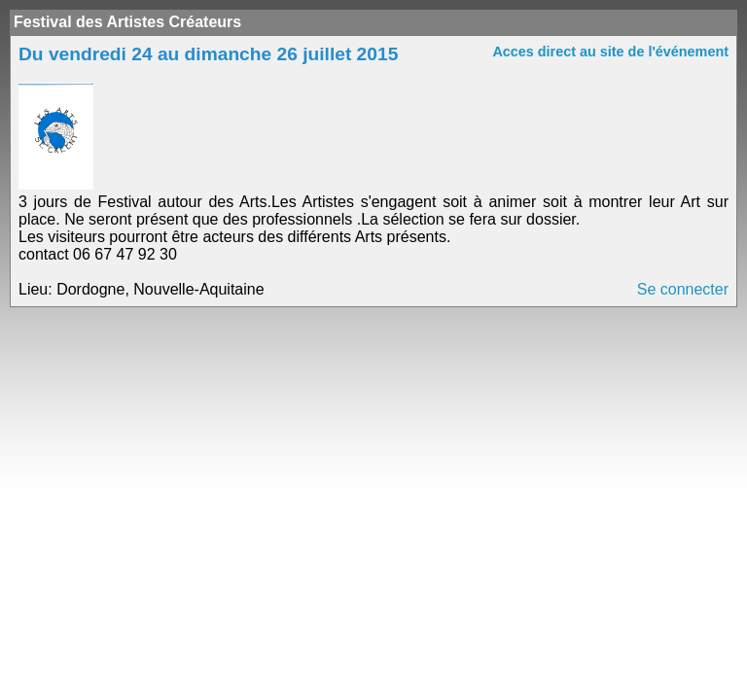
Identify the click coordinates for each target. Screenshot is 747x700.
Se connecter (683, 289)
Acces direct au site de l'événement (610, 52)
